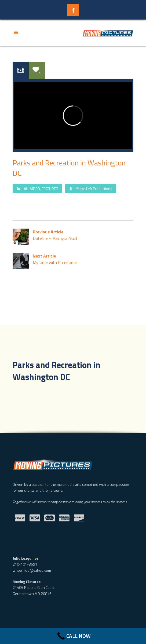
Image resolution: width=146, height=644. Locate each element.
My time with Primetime (73, 259)
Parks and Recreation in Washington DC (69, 168)
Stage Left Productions (94, 189)
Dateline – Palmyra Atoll (73, 235)
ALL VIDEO (32, 189)
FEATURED (50, 189)
